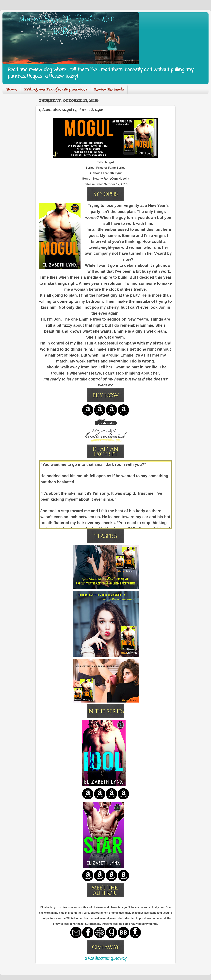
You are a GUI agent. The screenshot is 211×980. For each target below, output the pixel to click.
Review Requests (109, 90)
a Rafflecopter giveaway (106, 959)
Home (12, 90)
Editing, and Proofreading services (56, 90)
